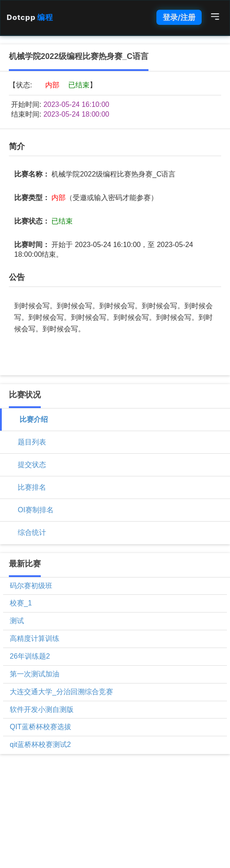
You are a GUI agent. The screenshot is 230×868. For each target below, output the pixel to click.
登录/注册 (179, 17)
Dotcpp (30, 17)
